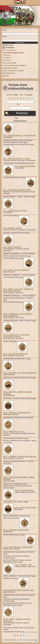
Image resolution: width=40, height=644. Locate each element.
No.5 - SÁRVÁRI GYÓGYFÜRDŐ (15, 211)
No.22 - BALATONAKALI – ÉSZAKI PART (18, 547)
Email (4, 30)
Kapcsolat (5, 76)
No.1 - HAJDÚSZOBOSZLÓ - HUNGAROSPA (19, 135)
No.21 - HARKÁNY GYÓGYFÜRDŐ (16, 530)
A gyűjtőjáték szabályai (10, 68)
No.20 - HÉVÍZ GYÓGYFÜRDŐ (25, 507)
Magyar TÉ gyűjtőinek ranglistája (13, 71)
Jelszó (4, 36)
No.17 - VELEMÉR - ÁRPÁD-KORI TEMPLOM (20, 456)
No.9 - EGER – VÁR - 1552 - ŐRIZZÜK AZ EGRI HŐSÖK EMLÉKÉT (18, 290)
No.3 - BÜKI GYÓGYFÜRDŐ (25, 166)
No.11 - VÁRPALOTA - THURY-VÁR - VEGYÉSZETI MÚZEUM (16, 336)
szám (16, 95)
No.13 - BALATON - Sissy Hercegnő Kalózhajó (20, 373)
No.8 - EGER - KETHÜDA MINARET (16, 270)
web (25, 142)
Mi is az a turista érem (9, 50)
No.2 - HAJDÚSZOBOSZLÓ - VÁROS (17, 159)
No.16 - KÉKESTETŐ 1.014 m (14, 432)
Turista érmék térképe (9, 63)
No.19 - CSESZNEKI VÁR (24, 490)
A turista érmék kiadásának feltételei (14, 65)
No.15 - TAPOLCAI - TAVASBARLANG (17, 413)
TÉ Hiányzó (6, 55)
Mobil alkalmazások (9, 73)
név (22, 95)
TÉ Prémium (6, 60)
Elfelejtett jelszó (8, 45)
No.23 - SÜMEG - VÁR (23, 565)
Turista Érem (8, 48)
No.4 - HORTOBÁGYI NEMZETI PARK (17, 190)
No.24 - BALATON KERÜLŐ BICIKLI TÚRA (18, 590)
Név (18, 104)
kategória (29, 95)
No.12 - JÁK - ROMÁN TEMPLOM (15, 354)
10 (18, 98)
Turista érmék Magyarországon (13, 53)
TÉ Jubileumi (6, 58)
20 (24, 98)
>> (27, 98)
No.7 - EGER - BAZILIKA (12, 247)
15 (21, 98)
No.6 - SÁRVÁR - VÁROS (12, 228)
